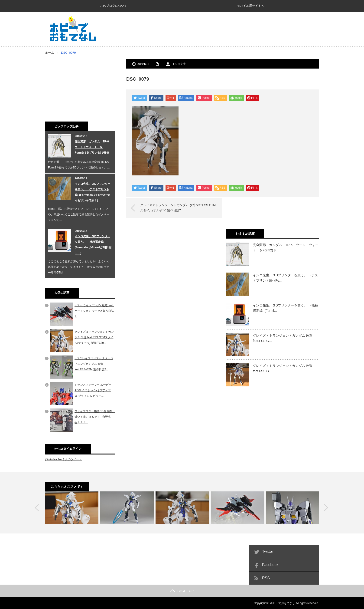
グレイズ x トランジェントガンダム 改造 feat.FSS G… (283, 338)
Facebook (270, 565)
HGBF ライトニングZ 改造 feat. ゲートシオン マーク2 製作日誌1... (94, 311)
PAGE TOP (182, 591)
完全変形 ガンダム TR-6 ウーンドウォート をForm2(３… (286, 247)
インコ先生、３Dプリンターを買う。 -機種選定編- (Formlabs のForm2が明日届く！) (93, 245)
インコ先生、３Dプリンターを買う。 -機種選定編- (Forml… (285, 308)
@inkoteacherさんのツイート (63, 459)
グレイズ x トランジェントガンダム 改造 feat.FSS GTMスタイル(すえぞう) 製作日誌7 (178, 208)
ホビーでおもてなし (283, 603)
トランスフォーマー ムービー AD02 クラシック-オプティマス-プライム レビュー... (93, 390)
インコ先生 (179, 64)
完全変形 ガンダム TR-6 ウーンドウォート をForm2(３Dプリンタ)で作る (93, 147)
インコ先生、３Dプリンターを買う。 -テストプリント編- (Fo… (285, 278)
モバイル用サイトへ (251, 6)
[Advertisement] (234, 29)
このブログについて (114, 6)
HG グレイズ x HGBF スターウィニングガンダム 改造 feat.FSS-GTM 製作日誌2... (94, 364)
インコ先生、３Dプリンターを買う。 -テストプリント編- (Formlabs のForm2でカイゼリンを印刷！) (93, 192)
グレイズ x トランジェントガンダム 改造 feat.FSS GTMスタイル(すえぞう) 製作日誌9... (94, 337)
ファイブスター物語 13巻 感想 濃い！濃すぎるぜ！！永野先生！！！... (95, 417)
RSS (266, 578)
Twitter (268, 551)
